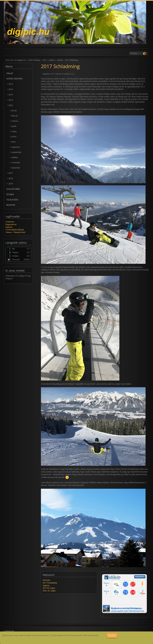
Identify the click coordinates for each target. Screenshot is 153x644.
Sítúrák (60, 60)
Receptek (11, 205)
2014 (11, 95)
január (14, 110)
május (14, 131)
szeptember (17, 152)
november (16, 162)
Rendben (112, 635)
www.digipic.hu (20, 60)
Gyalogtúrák (13, 189)
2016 (44, 60)
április (14, 126)
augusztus (16, 147)
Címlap (10, 73)
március (15, 121)
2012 (11, 84)
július (14, 142)
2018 (11, 178)
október (52, 60)
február (15, 116)
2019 (11, 184)
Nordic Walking (34, 60)
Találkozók (12, 200)
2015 (11, 100)
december (16, 168)
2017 (11, 173)
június (14, 136)
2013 (11, 89)
